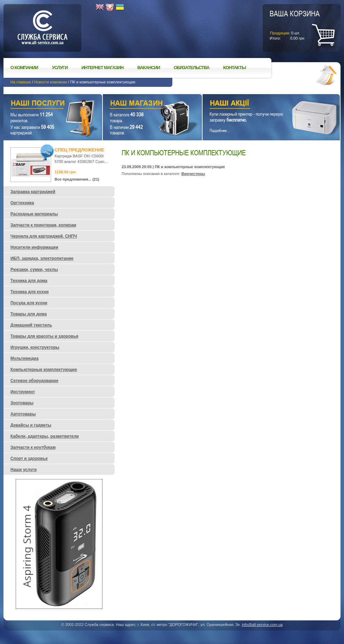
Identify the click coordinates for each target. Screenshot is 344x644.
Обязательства (191, 68)
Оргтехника (22, 203)
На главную (21, 82)
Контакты (234, 68)
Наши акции (262, 104)
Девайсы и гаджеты (31, 425)
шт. (295, 25)
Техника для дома (29, 281)
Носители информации (34, 247)
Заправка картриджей (33, 192)
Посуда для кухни (29, 303)
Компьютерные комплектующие (44, 370)
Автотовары (23, 414)
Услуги (60, 68)
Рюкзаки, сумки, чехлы (34, 270)
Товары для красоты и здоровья (44, 336)
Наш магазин (140, 104)
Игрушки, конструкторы (35, 347)
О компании (24, 68)
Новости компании (51, 82)
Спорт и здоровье (29, 459)
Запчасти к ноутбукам (33, 447)
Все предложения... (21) (77, 179)
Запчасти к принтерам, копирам (43, 225)
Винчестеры (193, 174)
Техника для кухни (30, 292)
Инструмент (23, 392)
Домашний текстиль (31, 325)
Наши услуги (44, 104)
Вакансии (149, 68)
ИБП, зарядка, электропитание (42, 258)
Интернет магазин (103, 68)
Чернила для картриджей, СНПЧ (44, 236)
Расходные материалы (34, 214)
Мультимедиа (24, 358)
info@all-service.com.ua (262, 625)
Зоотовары (22, 403)
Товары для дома (28, 314)
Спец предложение (79, 150)
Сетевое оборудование (34, 381)
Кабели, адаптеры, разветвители (45, 436)
